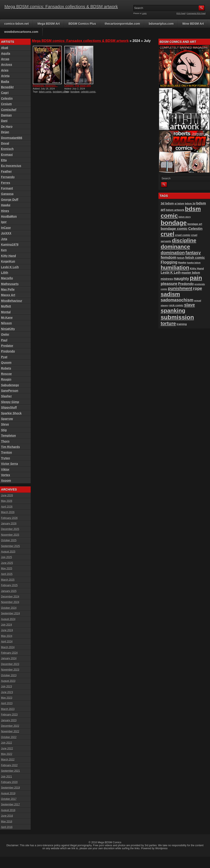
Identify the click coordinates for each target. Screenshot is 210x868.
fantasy (193, 253)
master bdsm (191, 273)
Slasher (6, 396)
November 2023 (10, 670)
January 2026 (9, 524)
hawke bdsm (194, 263)
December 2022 (10, 726)
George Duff (10, 200)
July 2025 (6, 557)
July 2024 (6, 625)
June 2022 (7, 749)
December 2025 (10, 529)
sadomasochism (177, 300)
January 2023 (9, 720)
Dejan (5, 132)
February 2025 (9, 585)
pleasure (169, 284)
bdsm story (185, 217)
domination (173, 253)
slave (190, 305)
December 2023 (10, 664)
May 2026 (7, 501)
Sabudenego (10, 385)
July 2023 (6, 687)
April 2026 (7, 507)
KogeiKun (8, 261)
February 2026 (9, 518)
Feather (6, 171)
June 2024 (7, 630)
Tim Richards (10, 447)
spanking (173, 311)
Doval (5, 143)
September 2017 (11, 805)
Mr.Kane (7, 318)
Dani (4, 121)
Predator (7, 346)
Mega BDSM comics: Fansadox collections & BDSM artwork (61, 7)
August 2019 (8, 793)
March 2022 (8, 760)
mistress (167, 279)
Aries (5, 70)
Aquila (6, 53)
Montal (6, 312)
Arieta (5, 76)
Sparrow (7, 419)
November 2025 (10, 535)
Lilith (5, 273)
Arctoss (7, 65)
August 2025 (8, 552)
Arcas (5, 59)
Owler (5, 334)
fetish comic (195, 258)
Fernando (8, 177)
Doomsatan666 (12, 138)
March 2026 (8, 512)
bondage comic (61, 92)
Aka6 (5, 48)
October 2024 (9, 608)
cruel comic (183, 235)
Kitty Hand (9, 256)
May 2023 (7, 698)
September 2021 (11, 771)
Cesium (6, 104)
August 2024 (8, 619)
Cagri (5, 93)
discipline (184, 240)
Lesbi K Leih (10, 267)
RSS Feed (181, 13)
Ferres (6, 183)
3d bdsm (167, 203)
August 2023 (8, 681)
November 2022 (10, 731)
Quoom (6, 363)
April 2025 (7, 574)
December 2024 (10, 597)
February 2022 (9, 765)
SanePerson (10, 391)
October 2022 (9, 737)
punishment (180, 288)
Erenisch (7, 149)
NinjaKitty (8, 329)
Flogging (169, 262)
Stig (4, 430)
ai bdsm (180, 204)
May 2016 (7, 822)
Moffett (6, 306)
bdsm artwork (175, 210)
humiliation (175, 268)
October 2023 (9, 675)
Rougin (6, 379)
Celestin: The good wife (78, 86)
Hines (5, 211)
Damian (6, 115)
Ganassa (7, 194)
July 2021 (6, 777)
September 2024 (11, 613)
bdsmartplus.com (161, 24)
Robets (6, 368)
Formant (7, 188)
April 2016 (7, 827)
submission (177, 317)
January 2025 (9, 591)
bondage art (195, 224)
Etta (4, 160)
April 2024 (7, 642)
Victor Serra (9, 464)
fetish (181, 258)
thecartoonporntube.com (122, 24)
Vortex (6, 475)
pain (196, 278)
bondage (75, 92)
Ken (4, 250)
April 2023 (7, 703)
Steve (5, 424)
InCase (6, 228)
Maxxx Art (8, 295)
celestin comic (88, 92)
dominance (175, 247)
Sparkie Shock (11, 413)
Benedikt (7, 87)
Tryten (6, 458)
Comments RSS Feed (196, 13)
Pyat (4, 357)
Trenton (6, 452)
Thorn (5, 441)
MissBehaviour (12, 301)
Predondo (8, 351)
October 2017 (9, 799)
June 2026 (7, 495)
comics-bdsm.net (17, 24)
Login (144, 13)
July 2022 (6, 743)
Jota (4, 239)
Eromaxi (7, 155)
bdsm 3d (190, 204)
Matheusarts (10, 284)
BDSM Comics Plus (82, 24)
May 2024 (7, 636)
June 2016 (7, 816)
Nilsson (6, 323)
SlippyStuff (9, 407)
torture (168, 323)
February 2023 (9, 715)
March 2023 (8, 709)
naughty (181, 279)
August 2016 (8, 810)
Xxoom (6, 481)
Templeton (9, 436)
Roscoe (6, 374)
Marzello (7, 278)
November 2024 (10, 602)
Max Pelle (8, 289)
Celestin (7, 98)
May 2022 (7, 754)
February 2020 (9, 782)
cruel (167, 234)
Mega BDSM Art (49, 24)
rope (197, 288)
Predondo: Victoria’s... (45, 86)
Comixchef (9, 110)
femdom (168, 257)
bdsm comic (45, 92)
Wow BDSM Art (193, 24)
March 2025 (8, 580)
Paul (4, 340)
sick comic (176, 305)
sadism (170, 294)
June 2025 (7, 563)
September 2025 (11, 546)
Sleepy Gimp (10, 402)
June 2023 (7, 692)
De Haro (7, 127)
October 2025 (9, 540)
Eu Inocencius (11, 166)
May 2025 (7, 569)
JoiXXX (6, 233)
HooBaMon (9, 216)
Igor (4, 222)
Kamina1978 (10, 245)
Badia (5, 82)
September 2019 (11, 788)
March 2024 (8, 647)
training (182, 324)
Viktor (5, 469)
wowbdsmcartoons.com (21, 32)
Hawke (6, 205)
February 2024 (9, 653)
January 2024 (9, 658)
